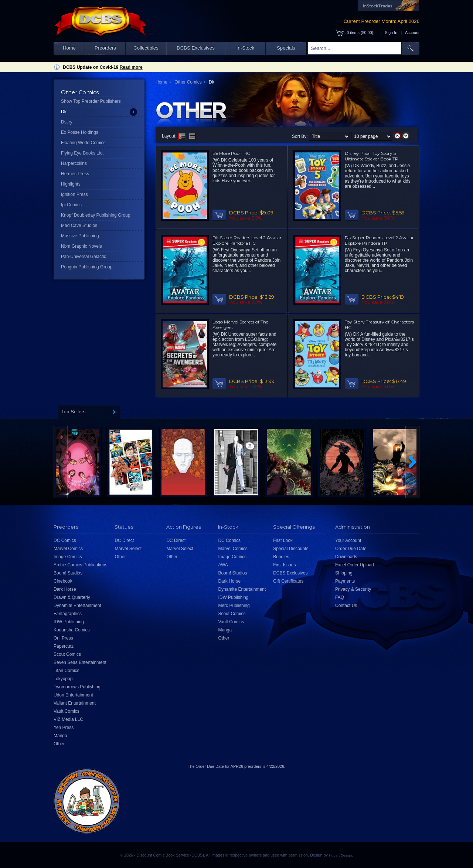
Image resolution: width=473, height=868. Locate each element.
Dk (64, 112)
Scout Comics (67, 654)
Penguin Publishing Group (87, 267)
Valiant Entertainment (75, 703)
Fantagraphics (68, 614)
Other (59, 744)
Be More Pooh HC (231, 153)
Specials (286, 48)
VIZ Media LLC (68, 719)
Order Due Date (351, 549)
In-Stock (245, 48)
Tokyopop (63, 679)
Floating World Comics (83, 143)
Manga (60, 736)
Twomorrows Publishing (77, 687)
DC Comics (65, 540)
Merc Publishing (234, 606)
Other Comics (188, 82)
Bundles (281, 557)
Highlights (71, 184)
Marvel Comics (68, 549)
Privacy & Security (353, 589)
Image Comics (68, 557)
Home (69, 48)
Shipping (344, 573)
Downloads (346, 557)
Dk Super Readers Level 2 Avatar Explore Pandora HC (247, 240)
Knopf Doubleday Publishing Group (96, 215)
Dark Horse (65, 589)
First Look (283, 540)
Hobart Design (340, 855)
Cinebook (63, 581)
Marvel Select (128, 549)
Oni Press (63, 638)
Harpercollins (74, 163)
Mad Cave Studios (79, 226)
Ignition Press (74, 194)
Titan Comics (67, 671)
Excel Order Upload (355, 565)
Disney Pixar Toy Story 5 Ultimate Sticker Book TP (372, 156)
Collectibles (146, 48)
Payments (345, 581)
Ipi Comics (71, 205)
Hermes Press (75, 174)
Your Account (348, 540)
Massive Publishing (80, 236)
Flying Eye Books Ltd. (82, 153)
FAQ (340, 597)
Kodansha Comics (72, 630)
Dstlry (67, 122)
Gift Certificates (288, 581)
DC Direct (124, 540)
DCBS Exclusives (196, 48)
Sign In (391, 33)
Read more (131, 67)
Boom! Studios (68, 573)
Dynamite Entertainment (77, 606)
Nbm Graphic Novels (81, 246)
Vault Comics (67, 711)
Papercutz (64, 646)
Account (412, 33)
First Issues (284, 565)
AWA (223, 565)
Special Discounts (291, 549)
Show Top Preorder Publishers (91, 101)
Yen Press (64, 728)
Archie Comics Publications (80, 565)
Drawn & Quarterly (72, 597)
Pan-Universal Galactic (84, 257)
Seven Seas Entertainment (80, 662)
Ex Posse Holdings (80, 132)
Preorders (105, 48)
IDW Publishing (69, 622)
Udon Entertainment (73, 695)
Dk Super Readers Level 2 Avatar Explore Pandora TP (379, 240)
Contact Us (346, 606)
